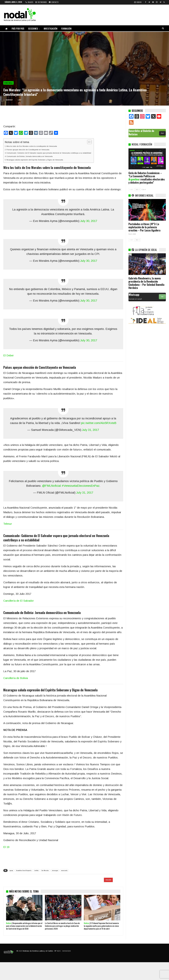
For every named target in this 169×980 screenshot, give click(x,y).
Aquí (162, 133)
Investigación (51, 29)
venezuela (64, 870)
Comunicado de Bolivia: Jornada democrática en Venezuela (30, 156)
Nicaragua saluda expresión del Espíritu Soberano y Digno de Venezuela (35, 160)
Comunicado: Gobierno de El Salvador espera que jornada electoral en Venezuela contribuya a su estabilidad (49, 153)
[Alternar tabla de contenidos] (88, 142)
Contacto (54, 2)
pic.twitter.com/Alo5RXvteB (99, 423)
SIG (138, 190)
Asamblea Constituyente (24, 870)
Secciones (33, 29)
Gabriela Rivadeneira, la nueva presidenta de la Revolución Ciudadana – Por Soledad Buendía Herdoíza (146, 283)
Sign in (138, 2)
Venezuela (8, 83)
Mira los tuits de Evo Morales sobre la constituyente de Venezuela (32, 146)
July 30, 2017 (89, 221)
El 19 (6, 847)
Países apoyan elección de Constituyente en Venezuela (28, 150)
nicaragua (55, 870)
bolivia (36, 870)
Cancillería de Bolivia (16, 678)
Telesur (8, 524)
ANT (131, 190)
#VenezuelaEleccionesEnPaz (81, 486)
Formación (66, 29)
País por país (18, 29)
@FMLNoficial (51, 486)
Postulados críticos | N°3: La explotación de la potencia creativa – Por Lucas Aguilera (144, 227)
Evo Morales (45, 870)
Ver (162, 297)
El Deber (9, 355)
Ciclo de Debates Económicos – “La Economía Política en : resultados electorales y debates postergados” (147, 178)
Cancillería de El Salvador (19, 601)
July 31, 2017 (91, 430)
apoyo (11, 870)
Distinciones (41, 2)
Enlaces (29, 2)
